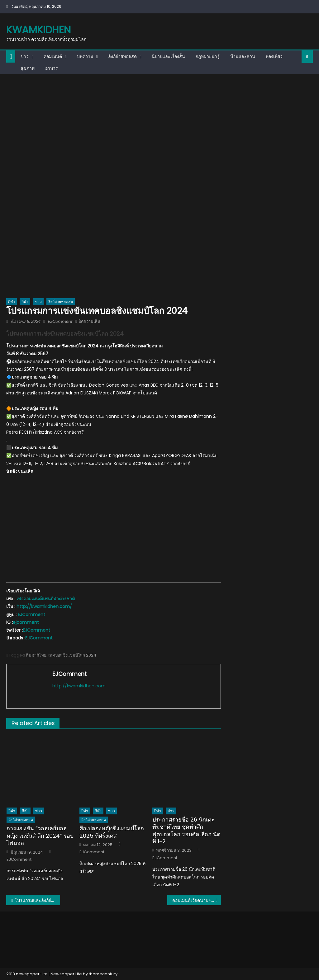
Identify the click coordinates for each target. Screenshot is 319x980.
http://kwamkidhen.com (79, 686)
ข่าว (25, 56)
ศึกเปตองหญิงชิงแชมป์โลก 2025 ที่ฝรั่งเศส (112, 832)
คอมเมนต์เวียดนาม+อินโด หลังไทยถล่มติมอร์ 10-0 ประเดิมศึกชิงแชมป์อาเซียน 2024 (197, 900)
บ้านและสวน (243, 56)
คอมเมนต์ (53, 56)
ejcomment (26, 622)
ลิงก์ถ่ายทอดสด (122, 56)
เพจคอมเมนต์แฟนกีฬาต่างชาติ (46, 599)
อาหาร (52, 68)
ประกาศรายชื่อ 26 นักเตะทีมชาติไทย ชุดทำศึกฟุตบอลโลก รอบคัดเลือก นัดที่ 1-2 (186, 831)
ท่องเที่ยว (274, 56)
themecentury (103, 974)
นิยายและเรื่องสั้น (168, 56)
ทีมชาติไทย (36, 655)
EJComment (60, 321)
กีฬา (12, 302)
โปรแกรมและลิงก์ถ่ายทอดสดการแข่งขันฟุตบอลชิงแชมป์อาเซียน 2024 (37, 900)
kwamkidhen (38, 30)
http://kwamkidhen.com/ (44, 606)
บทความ (85, 56)
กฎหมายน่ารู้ (208, 56)
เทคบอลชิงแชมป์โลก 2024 (72, 655)
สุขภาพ (28, 68)
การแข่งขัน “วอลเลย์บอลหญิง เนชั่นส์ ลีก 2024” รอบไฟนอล (40, 836)
